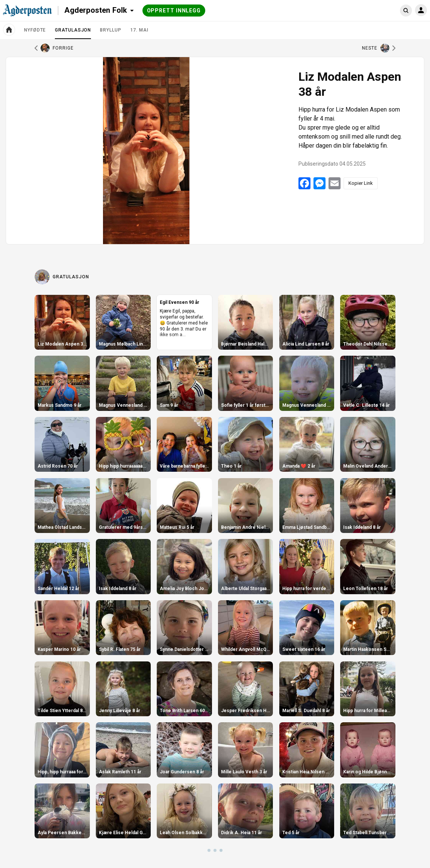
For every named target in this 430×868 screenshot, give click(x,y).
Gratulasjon (73, 33)
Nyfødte (35, 30)
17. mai (139, 30)
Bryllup (111, 30)
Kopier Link (361, 183)
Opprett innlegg (174, 11)
